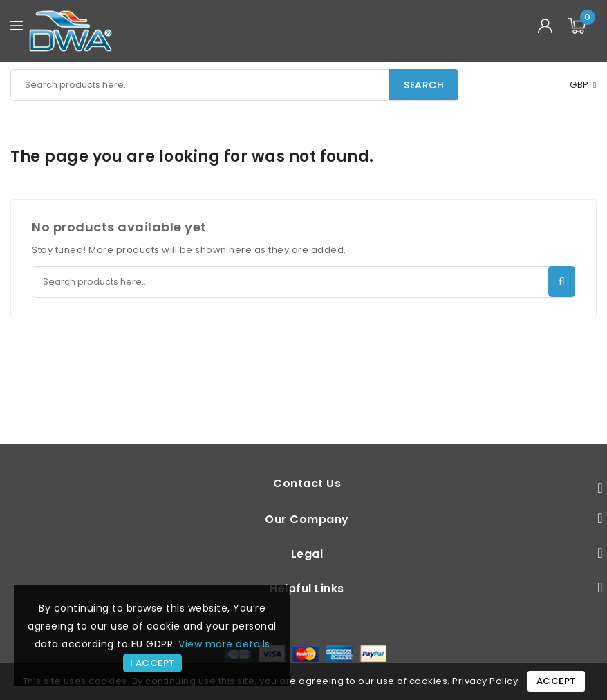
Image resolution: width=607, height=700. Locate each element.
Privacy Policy (485, 681)
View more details (224, 644)
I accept (152, 663)
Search (424, 85)
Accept (556, 681)
